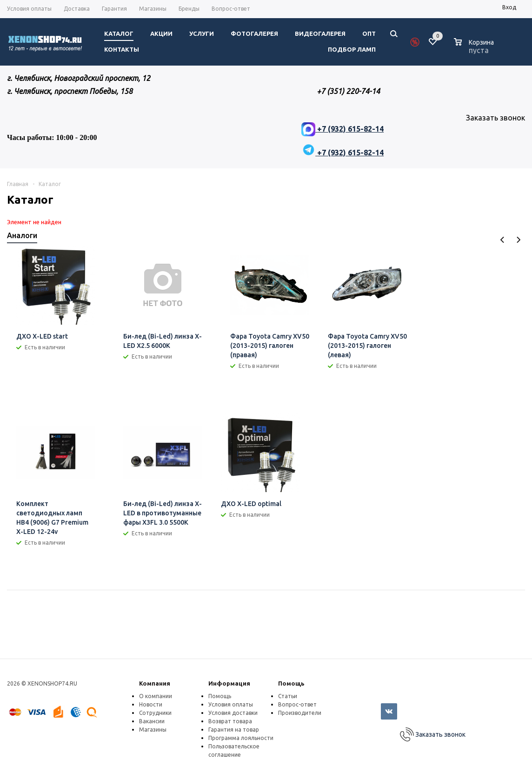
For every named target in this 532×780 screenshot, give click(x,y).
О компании (156, 696)
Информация (229, 683)
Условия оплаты (231, 704)
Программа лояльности (241, 738)
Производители (300, 713)
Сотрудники (155, 713)
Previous (502, 240)
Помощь (291, 683)
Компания (155, 683)
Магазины (153, 730)
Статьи (288, 696)
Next (518, 240)
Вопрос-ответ (297, 704)
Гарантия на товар (234, 730)
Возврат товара (230, 721)
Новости (151, 704)
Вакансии (152, 721)
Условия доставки (233, 713)
